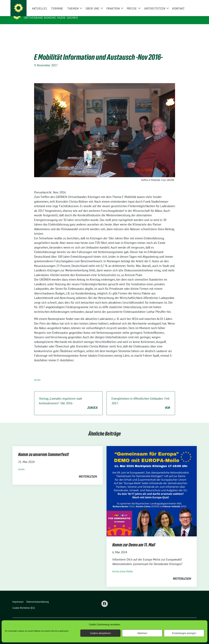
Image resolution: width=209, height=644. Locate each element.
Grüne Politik (126, 566)
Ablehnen (142, 633)
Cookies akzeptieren (100, 633)
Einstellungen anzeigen (184, 633)
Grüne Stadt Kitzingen (43, 13)
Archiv (37, 375)
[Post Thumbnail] (152, 486)
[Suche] (186, 3)
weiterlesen (88, 471)
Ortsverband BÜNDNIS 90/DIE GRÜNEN (51, 18)
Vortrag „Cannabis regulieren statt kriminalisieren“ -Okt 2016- (68, 398)
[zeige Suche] (191, 3)
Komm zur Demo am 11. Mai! (134, 540)
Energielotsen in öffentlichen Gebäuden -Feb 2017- (141, 398)
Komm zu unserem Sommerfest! (44, 449)
